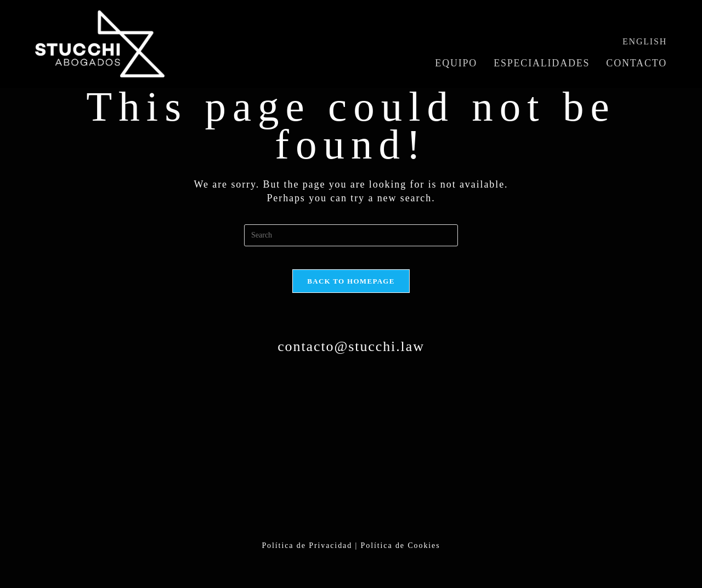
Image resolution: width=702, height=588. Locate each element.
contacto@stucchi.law (351, 356)
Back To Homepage (351, 291)
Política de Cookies (401, 555)
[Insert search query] (351, 235)
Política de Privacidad (307, 555)
